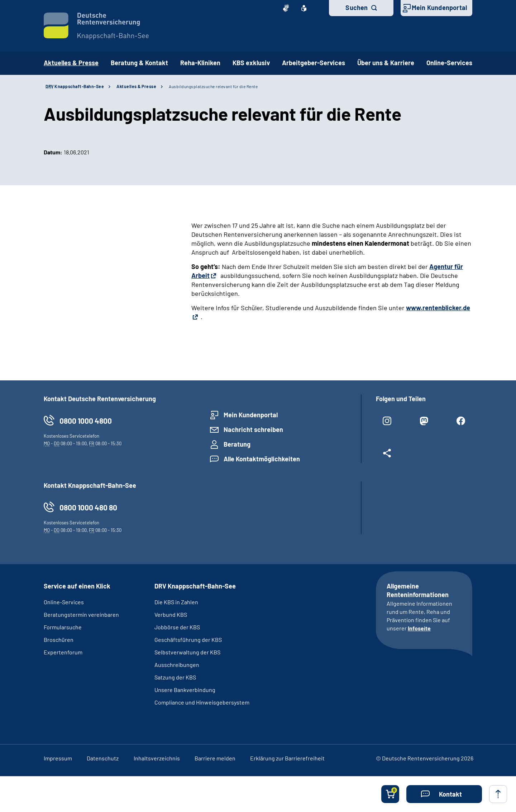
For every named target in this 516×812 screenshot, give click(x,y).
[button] (444, 794)
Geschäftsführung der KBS (188, 640)
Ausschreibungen (177, 665)
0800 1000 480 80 (88, 507)
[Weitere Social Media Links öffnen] (387, 456)
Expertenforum (63, 652)
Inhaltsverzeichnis (157, 758)
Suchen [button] (357, 8)
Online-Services (449, 63)
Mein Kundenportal (439, 8)
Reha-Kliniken (200, 63)
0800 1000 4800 (86, 421)
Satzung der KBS (175, 677)
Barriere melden (215, 758)
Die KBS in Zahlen (176, 602)
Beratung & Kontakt (139, 63)
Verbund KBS (171, 614)
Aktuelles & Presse (136, 86)
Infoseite (419, 628)
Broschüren (59, 640)
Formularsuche (63, 627)
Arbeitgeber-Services (314, 63)
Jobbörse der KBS (177, 627)
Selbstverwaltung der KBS (187, 652)
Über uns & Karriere (386, 63)
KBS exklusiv (251, 63)
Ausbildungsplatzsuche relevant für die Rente (213, 86)
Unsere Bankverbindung (185, 690)
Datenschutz (103, 758)
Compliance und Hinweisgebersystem (202, 702)
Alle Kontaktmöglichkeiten (262, 459)
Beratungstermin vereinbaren (81, 614)
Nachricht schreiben (253, 429)
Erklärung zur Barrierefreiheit (287, 758)
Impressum (58, 758)
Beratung (237, 444)
